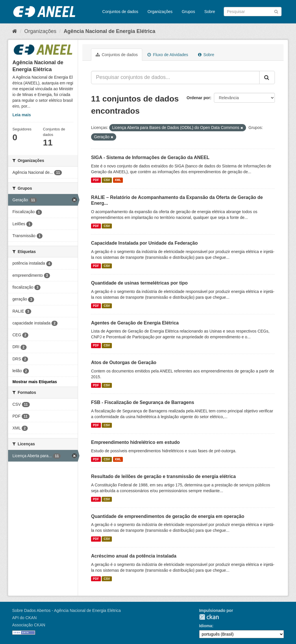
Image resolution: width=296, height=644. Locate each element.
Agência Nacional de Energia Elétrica (109, 31)
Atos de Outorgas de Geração (124, 362)
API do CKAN (24, 618)
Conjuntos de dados (120, 12)
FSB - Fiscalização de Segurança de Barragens (143, 402)
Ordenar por (198, 98)
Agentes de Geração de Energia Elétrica (135, 323)
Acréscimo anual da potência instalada (134, 556)
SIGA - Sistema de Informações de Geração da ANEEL (150, 157)
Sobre (210, 12)
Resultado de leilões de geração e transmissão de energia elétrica (163, 476)
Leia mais (22, 115)
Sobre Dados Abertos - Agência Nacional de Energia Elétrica (66, 610)
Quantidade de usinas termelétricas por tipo (139, 283)
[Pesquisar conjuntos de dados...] (175, 77)
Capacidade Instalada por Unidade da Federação (144, 243)
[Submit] (276, 11)
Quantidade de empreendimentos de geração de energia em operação (168, 516)
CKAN (209, 617)
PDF (96, 180)
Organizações (160, 12)
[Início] (15, 31)
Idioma (206, 626)
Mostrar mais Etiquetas (35, 382)
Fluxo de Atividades (168, 55)
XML (118, 180)
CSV (107, 180)
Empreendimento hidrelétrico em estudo (135, 442)
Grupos (188, 12)
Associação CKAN (29, 625)
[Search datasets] (253, 12)
